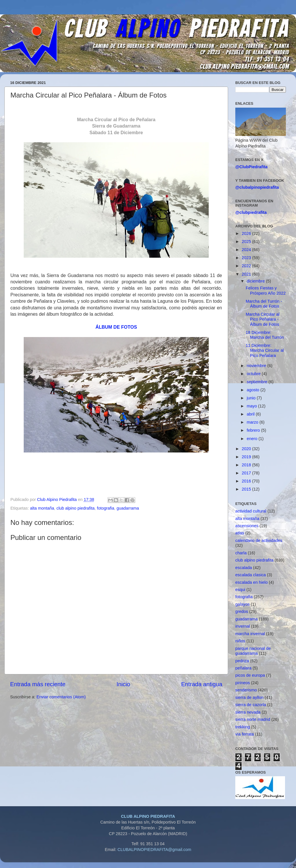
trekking (243, 727)
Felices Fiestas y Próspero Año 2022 (266, 290)
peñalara (243, 668)
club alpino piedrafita (75, 508)
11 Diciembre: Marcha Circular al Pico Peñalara (265, 350)
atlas (240, 533)
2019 (247, 457)
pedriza (242, 661)
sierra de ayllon (249, 697)
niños (240, 641)
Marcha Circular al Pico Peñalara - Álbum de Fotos (263, 319)
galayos (243, 604)
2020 (247, 449)
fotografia (106, 508)
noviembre (257, 366)
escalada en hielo (251, 582)
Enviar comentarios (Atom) (61, 697)
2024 (247, 250)
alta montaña (42, 508)
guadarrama (128, 508)
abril (251, 414)
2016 (247, 481)
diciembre (256, 281)
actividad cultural (251, 511)
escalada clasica (251, 575)
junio (252, 398)
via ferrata (245, 734)
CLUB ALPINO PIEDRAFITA (148, 816)
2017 (247, 473)
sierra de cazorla (251, 705)
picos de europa (250, 675)
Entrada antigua (202, 684)
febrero (254, 430)
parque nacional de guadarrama (253, 651)
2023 (247, 258)
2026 (247, 233)
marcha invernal (250, 634)
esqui (240, 590)
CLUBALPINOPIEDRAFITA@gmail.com (154, 850)
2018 (247, 465)
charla (241, 553)
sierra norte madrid (253, 719)
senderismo (246, 690)
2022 (247, 266)
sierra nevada (248, 712)
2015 (247, 489)
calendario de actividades (259, 540)
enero (253, 439)
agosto (254, 390)
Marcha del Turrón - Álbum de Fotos (264, 304)
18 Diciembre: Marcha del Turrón (265, 335)
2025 (247, 242)
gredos (242, 611)
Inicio (123, 684)
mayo (252, 406)
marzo (253, 422)
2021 (247, 274)
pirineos (243, 683)
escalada (244, 568)
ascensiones (247, 526)
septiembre (258, 382)
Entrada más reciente (38, 684)
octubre (254, 374)
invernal (243, 626)
